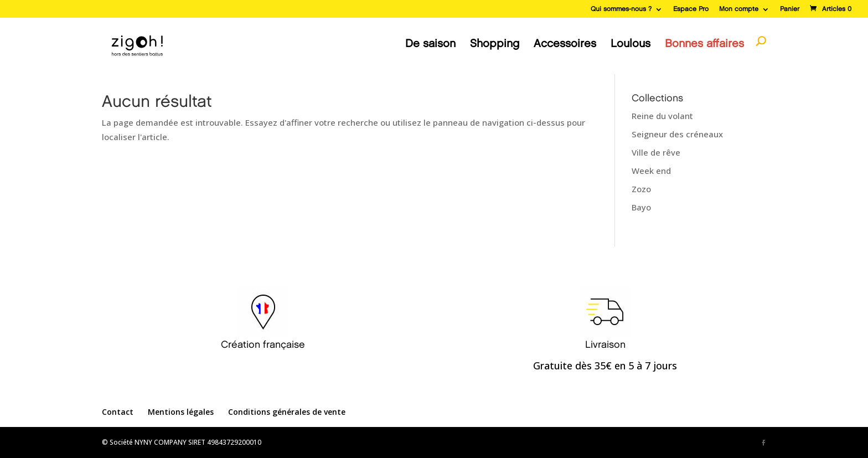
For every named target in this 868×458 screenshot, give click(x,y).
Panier (790, 9)
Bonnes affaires (704, 44)
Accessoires (565, 44)
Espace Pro (691, 9)
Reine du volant (662, 116)
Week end (651, 171)
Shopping (495, 44)
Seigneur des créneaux (677, 134)
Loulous (631, 44)
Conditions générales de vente (287, 412)
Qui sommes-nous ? (621, 9)
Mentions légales (181, 412)
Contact (118, 412)
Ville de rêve (656, 152)
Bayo (641, 207)
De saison (430, 44)
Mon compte (739, 9)
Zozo (641, 189)
